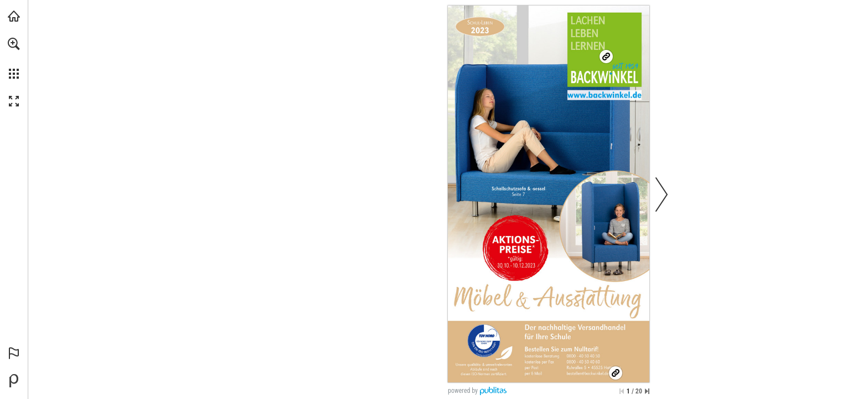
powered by (463, 391)
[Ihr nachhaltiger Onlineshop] (606, 57)
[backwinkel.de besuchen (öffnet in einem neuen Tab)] (14, 16)
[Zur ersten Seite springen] (622, 391)
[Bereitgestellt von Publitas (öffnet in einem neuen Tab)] (14, 381)
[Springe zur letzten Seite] (647, 391)
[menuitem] (14, 58)
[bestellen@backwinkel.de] (592, 374)
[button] (14, 44)
